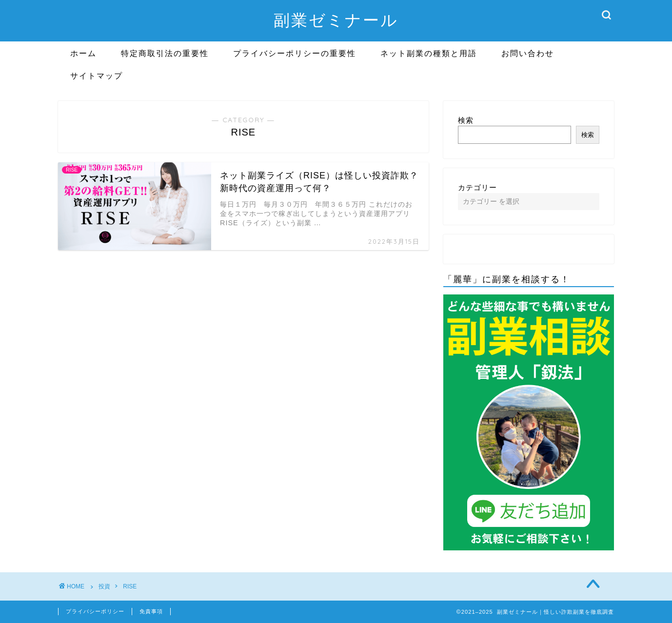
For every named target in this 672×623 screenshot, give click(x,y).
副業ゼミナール (336, 20)
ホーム (83, 53)
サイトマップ (97, 76)
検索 (466, 120)
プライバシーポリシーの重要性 (295, 53)
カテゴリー (477, 187)
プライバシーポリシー (95, 611)
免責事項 (151, 611)
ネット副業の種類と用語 (429, 53)
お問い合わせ (528, 53)
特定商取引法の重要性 (165, 53)
